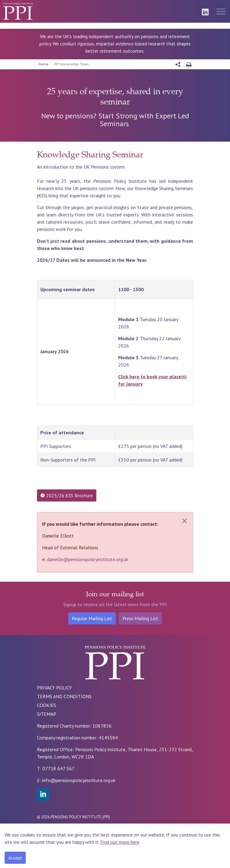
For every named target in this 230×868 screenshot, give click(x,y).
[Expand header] (221, 11)
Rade (73, 829)
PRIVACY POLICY (54, 688)
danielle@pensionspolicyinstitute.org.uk (88, 559)
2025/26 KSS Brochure (67, 495)
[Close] (185, 521)
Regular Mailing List (92, 618)
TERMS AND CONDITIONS (64, 696)
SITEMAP (47, 714)
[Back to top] (46, 857)
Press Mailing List (140, 618)
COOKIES (47, 705)
